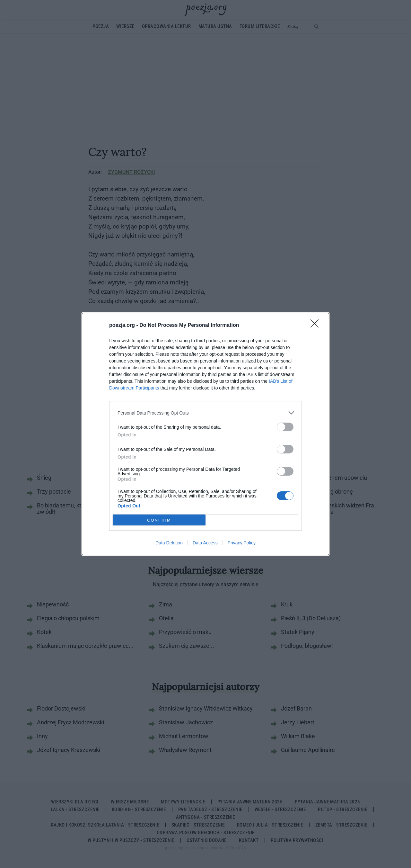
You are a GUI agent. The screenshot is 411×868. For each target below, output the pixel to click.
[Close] (317, 326)
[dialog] (205, 434)
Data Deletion (169, 543)
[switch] (285, 427)
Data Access (205, 543)
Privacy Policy (242, 543)
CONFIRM (159, 520)
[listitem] (205, 413)
